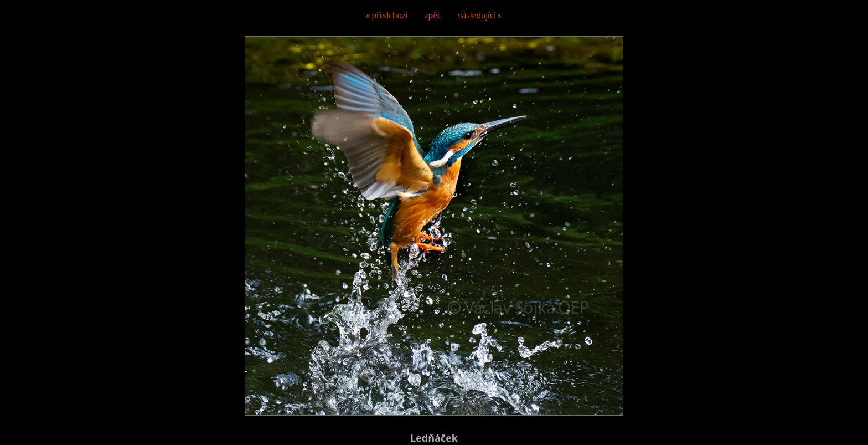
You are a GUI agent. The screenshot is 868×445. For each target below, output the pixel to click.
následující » (479, 15)
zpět (432, 15)
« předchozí (387, 15)
